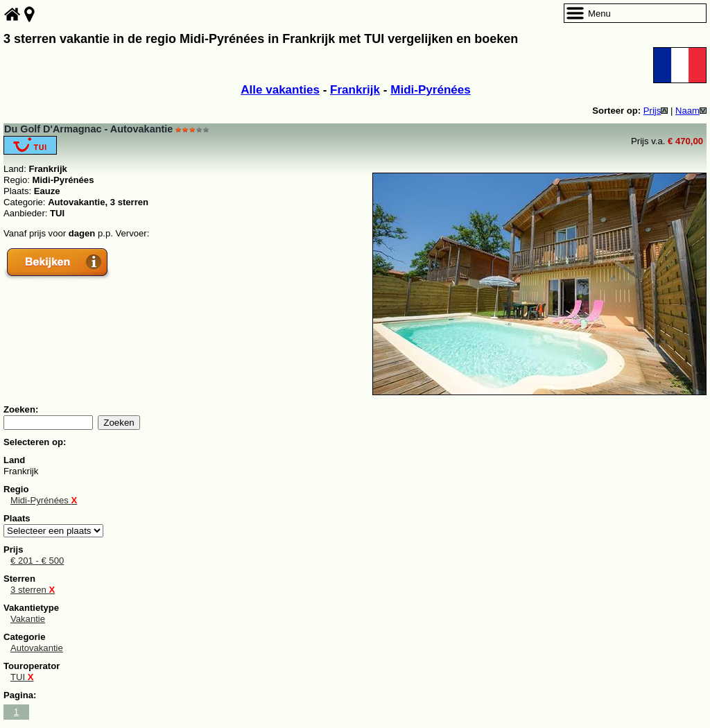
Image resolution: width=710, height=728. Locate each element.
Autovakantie (37, 648)
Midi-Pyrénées (431, 90)
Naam (691, 111)
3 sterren (33, 590)
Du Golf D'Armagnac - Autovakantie (88, 129)
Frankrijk (355, 90)
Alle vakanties (280, 90)
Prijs (656, 111)
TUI (22, 677)
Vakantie (28, 619)
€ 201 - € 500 (37, 561)
